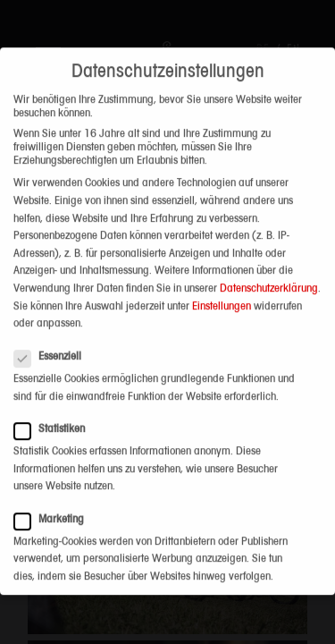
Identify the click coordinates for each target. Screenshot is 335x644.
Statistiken (55, 414)
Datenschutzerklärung (269, 273)
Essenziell (53, 342)
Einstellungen (222, 291)
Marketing (54, 504)
